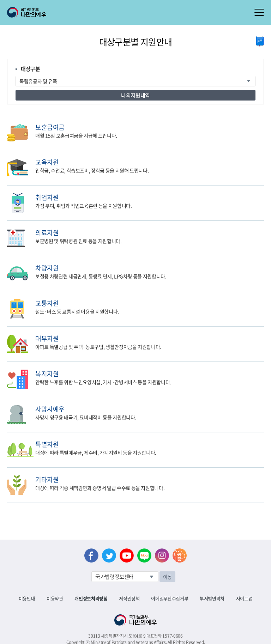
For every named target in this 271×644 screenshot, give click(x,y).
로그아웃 (85, 4)
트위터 (109, 555)
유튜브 (127, 555)
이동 (167, 577)
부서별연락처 (212, 598)
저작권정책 (129, 598)
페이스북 (91, 555)
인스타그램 (162, 555)
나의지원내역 (135, 95)
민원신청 (262, 127)
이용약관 (55, 598)
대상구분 (31, 69)
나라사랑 (180, 555)
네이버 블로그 (144, 555)
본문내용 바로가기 (0, 0)
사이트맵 (244, 598)
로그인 (61, 4)
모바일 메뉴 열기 (259, 12)
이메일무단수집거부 (170, 598)
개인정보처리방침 (91, 598)
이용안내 (27, 598)
